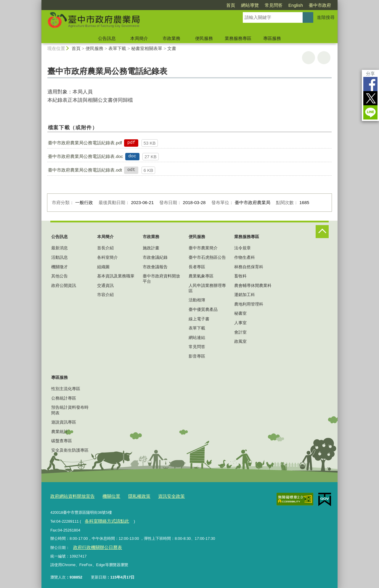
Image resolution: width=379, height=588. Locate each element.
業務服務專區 (238, 38)
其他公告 (60, 276)
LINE (370, 112)
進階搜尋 (326, 17)
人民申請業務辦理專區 (207, 288)
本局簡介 (139, 38)
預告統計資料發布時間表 (70, 410)
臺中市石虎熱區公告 (207, 257)
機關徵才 (60, 267)
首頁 (231, 5)
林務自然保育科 (249, 267)
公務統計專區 (64, 398)
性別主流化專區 (66, 389)
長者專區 (197, 267)
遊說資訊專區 (64, 422)
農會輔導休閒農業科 (253, 285)
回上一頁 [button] (324, 58)
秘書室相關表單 (147, 48)
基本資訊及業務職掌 (116, 276)
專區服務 (272, 38)
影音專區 (197, 356)
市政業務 (171, 38)
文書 (172, 48)
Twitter (370, 98)
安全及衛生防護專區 (70, 450)
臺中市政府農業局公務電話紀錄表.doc (85, 156)
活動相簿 (197, 300)
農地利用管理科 (249, 304)
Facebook (370, 84)
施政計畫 (151, 248)
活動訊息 (60, 257)
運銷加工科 (245, 295)
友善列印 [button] (309, 58)
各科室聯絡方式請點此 (103, 519)
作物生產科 (245, 257)
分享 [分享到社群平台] (370, 73)
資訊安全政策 (158, 495)
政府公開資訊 (64, 285)
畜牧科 (240, 276)
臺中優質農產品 (203, 309)
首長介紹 (105, 248)
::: (39, 3)
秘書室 (240, 313)
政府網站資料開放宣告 (70, 495)
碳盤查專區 (62, 441)
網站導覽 (250, 5)
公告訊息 (107, 38)
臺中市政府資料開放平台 (161, 279)
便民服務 (204, 38)
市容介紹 (105, 295)
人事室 (240, 323)
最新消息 (60, 248)
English (296, 5)
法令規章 (243, 248)
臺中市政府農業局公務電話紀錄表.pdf (85, 143)
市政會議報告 (155, 267)
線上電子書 (199, 319)
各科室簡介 (107, 257)
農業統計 (60, 432)
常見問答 (274, 5)
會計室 (240, 332)
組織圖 (103, 267)
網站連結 (197, 337)
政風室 (240, 341)
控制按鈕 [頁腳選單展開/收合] (322, 232)
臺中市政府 (320, 5)
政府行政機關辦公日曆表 (94, 544)
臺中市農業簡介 (203, 248)
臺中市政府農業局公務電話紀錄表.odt (85, 170)
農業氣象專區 (201, 276)
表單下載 (117, 48)
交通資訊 (105, 285)
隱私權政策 (130, 495)
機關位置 (104, 495)
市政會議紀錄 (155, 257)
